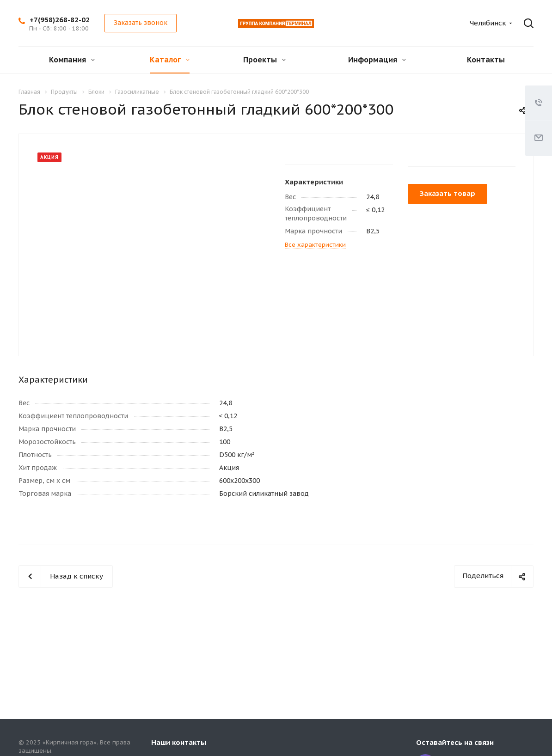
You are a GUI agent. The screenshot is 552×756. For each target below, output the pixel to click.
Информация (377, 60)
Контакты (486, 60)
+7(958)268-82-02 (60, 20)
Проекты (264, 60)
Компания (72, 60)
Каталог (170, 60)
